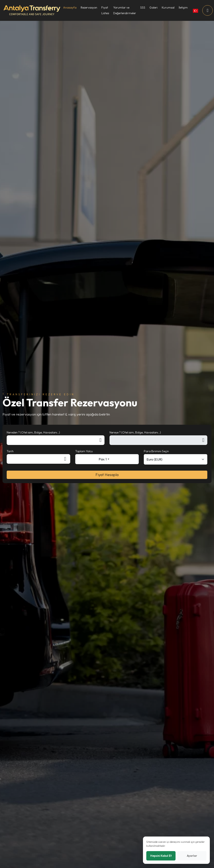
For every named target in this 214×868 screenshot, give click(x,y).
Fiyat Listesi (105, 10)
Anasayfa (70, 8)
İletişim (183, 8)
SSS (143, 8)
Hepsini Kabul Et (161, 856)
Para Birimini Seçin (156, 451)
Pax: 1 (103, 459)
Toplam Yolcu (84, 451)
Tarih (10, 451)
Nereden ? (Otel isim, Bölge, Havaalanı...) (33, 432)
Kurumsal (168, 8)
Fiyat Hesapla (107, 475)
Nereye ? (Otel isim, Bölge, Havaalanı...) (135, 432)
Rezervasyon (89, 8)
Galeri (153, 8)
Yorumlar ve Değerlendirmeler (125, 10)
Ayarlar (192, 856)
